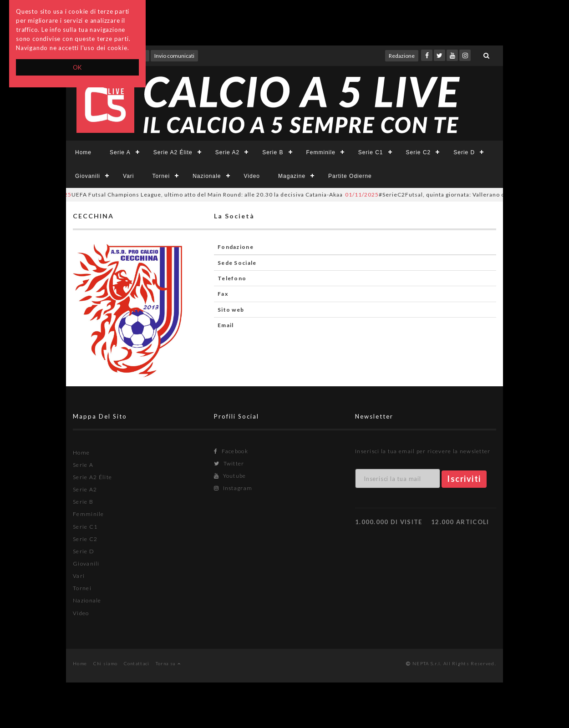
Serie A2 (227, 152)
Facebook (231, 451)
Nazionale (207, 176)
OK (78, 67)
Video (252, 176)
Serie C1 (371, 152)
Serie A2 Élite (173, 152)
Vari (128, 176)
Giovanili (88, 176)
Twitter (229, 463)
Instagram (233, 488)
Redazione (402, 56)
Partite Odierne (350, 176)
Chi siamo (106, 663)
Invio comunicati (174, 56)
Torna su (168, 663)
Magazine (292, 176)
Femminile (321, 152)
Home (83, 152)
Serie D (464, 152)
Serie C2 (419, 152)
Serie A (120, 152)
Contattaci (137, 663)
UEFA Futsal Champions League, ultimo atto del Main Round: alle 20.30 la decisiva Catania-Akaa (194, 195)
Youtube (230, 476)
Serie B (273, 152)
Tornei (161, 176)
